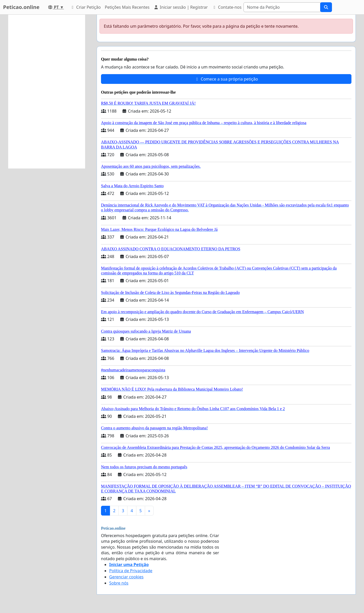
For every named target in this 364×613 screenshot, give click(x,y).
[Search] (282, 7)
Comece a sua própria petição (226, 79)
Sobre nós (119, 583)
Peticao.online (21, 7)
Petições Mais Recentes (127, 7)
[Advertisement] (47, 92)
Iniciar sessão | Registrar (181, 7)
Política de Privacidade (131, 571)
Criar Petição (85, 7)
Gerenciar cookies (126, 577)
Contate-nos (227, 7)
